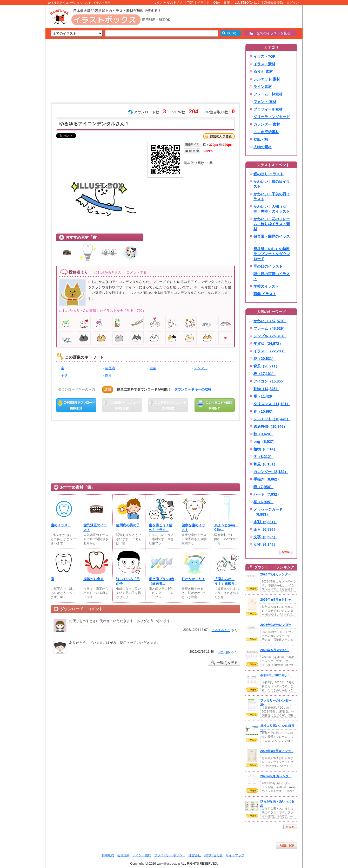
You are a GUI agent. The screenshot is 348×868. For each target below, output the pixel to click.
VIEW (252, 589)
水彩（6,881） (265, 522)
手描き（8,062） (267, 479)
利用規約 (108, 855)
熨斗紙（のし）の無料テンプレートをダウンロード (272, 254)
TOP (190, 3)
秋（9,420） (263, 434)
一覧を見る (286, 552)
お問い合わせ (213, 855)
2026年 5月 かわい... (275, 650)
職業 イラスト (265, 294)
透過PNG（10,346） (270, 426)
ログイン (293, 3)
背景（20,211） (266, 366)
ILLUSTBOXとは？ (247, 3)
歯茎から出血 (93, 579)
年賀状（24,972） (268, 344)
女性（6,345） (265, 545)
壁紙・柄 (261, 139)
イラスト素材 (264, 64)
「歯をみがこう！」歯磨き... (226, 581)
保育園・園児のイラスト (272, 239)
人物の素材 (263, 147)
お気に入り (219, 136)
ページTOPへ (287, 846)
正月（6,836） (265, 529)
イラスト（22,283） (270, 351)
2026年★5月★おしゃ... (277, 600)
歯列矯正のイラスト (95, 527)
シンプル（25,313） (270, 336)
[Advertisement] (21, 86)
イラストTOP (265, 56)
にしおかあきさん (108, 272)
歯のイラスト (61, 525)
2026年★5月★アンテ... (277, 751)
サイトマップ (235, 855)
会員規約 (123, 855)
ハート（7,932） (267, 494)
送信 (108, 389)
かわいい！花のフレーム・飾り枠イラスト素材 (272, 224)
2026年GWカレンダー (276, 625)
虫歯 (153, 368)
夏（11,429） (265, 396)
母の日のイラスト (268, 266)
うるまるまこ (221, 630)
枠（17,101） (265, 374)
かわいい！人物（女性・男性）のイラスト (272, 209)
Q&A (217, 3)
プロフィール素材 (268, 109)
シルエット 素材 (267, 79)
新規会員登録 (273, 3)
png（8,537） (265, 442)
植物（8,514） (265, 449)
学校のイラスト (266, 286)
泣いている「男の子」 (128, 581)
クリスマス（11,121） (272, 404)
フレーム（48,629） (270, 328)
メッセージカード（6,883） (268, 512)
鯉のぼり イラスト (269, 174)
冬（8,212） (263, 457)
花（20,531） (265, 359)
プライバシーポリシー (170, 855)
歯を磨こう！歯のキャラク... (161, 527)
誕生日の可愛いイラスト (272, 276)
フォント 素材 (265, 102)
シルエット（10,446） (272, 419)
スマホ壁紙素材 (266, 132)
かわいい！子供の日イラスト (272, 196)
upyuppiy (224, 652)
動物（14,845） (266, 389)
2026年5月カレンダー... (277, 574)
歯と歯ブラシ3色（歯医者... (162, 581)
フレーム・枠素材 (268, 94)
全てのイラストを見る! (270, 33)
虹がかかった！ (193, 579)
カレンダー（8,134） (271, 472)
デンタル (201, 368)
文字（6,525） (265, 537)
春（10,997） (265, 411)
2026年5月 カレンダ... (276, 776)
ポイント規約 (142, 855)
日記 (227, 3)
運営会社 (195, 855)
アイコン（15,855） (270, 381)
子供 (64, 375)
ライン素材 (263, 87)
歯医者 (110, 368)
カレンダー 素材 (267, 124)
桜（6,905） (263, 502)
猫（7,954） (263, 487)
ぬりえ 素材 (263, 72)
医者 (109, 375)
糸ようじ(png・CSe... (226, 527)
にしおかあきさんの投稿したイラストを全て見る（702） (103, 311)
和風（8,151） (265, 464)
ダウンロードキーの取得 (193, 389)
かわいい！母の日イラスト (272, 184)
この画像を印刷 (215, 405)
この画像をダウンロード (76, 405)
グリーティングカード (272, 117)
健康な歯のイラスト (193, 527)
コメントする (137, 272)
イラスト (203, 3)
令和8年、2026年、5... (276, 675)
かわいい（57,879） (270, 321)
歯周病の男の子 (128, 525)
